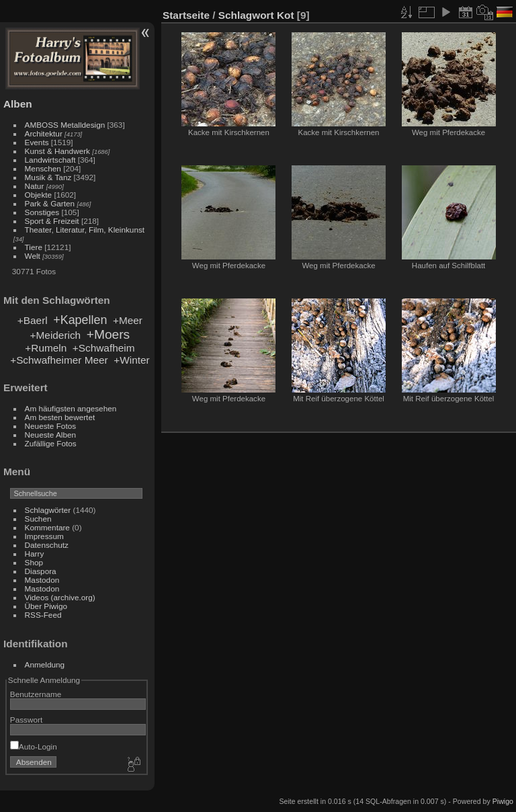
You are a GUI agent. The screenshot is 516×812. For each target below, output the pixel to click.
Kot (286, 15)
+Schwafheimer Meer (59, 360)
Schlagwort (246, 15)
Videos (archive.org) (60, 597)
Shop (34, 562)
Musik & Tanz (48, 177)
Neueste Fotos (51, 426)
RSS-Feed (43, 615)
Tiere (34, 247)
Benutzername (36, 694)
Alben (18, 104)
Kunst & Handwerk (57, 151)
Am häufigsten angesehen (71, 408)
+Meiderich (56, 335)
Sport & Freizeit (52, 221)
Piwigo (503, 801)
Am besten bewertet (60, 417)
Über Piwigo (46, 606)
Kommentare (47, 527)
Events (37, 142)
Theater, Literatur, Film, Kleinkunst (85, 230)
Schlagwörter (48, 510)
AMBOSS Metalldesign (65, 125)
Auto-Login (34, 746)
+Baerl (33, 320)
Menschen (43, 168)
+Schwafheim (104, 348)
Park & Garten (50, 203)
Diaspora (41, 571)
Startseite (186, 15)
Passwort (26, 720)
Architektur (44, 133)
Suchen (38, 519)
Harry (35, 554)
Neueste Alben (51, 435)
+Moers (109, 334)
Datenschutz (47, 545)
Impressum (44, 536)
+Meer (128, 320)
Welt (33, 256)
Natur (35, 186)
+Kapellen (80, 320)
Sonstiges (42, 212)
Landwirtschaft (50, 160)
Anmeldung (45, 664)
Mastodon (42, 580)
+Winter (131, 360)
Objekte (39, 195)
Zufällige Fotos (51, 443)
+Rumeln (46, 348)
